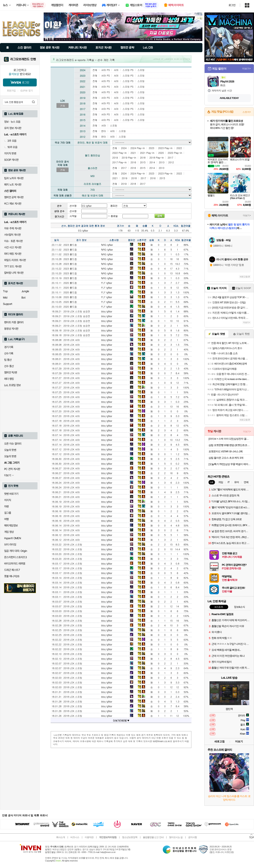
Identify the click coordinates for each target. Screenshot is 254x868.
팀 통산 (8, 360)
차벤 (6, 506)
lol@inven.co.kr (161, 741)
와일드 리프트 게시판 (15, 260)
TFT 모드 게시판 (13, 266)
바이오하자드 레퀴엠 (15, 564)
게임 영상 (9, 532)
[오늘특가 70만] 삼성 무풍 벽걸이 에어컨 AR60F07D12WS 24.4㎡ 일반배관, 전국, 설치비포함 (230, 464)
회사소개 (61, 837)
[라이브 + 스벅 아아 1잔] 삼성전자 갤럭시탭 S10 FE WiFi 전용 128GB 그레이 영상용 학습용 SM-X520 (230, 439)
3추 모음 (10, 141)
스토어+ (247, 112)
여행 (6, 519)
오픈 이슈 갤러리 (13, 444)
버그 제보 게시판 (13, 204)
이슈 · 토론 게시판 (13, 241)
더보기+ (247, 69)
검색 (33, 102)
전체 (63, 106)
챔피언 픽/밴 (11, 372)
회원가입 (11, 91)
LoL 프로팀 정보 (13, 385)
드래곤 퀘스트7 (12, 570)
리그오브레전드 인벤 (23, 59)
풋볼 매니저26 (12, 576)
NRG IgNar (107, 245)
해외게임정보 (11, 525)
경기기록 (9, 347)
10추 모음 (11, 147)
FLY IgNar (107, 283)
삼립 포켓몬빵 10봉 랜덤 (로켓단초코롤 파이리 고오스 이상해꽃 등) (230, 445)
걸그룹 (8, 513)
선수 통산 (9, 366)
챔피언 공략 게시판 (14, 197)
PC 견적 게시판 (12, 469)
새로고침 (244, 277)
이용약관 (89, 837)
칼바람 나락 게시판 (14, 273)
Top (5, 291)
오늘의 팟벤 (10, 456)
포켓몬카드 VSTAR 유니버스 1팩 (226, 451)
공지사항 (192, 837)
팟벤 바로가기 (11, 494)
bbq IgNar (107, 311)
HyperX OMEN (13, 538)
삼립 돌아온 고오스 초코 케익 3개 (226, 458)
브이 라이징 (10, 545)
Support (8, 304)
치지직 (8, 500)
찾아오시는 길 (176, 837)
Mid (5, 298)
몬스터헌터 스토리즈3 (15, 557)
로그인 (232, 5)
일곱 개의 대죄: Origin (16, 551)
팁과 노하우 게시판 (14, 178)
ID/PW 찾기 (27, 91)
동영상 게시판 (11, 329)
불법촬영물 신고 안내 (153, 837)
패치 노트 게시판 (13, 185)
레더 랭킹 (9, 379)
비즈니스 (75, 837)
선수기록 (9, 353)
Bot (23, 298)
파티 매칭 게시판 (13, 254)
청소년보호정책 (130, 837)
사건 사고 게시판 (13, 247)
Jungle (25, 291)
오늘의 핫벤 (10, 450)
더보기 (239, 741)
